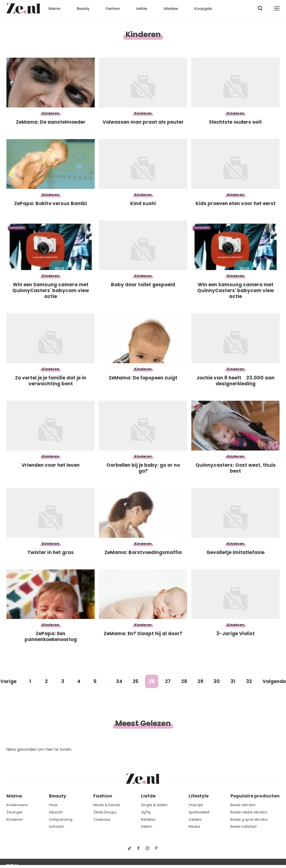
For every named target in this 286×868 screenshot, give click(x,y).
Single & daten (154, 805)
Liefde (142, 9)
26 (152, 681)
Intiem (147, 826)
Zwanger (15, 812)
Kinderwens (17, 805)
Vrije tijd (196, 805)
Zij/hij (146, 812)
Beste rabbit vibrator (249, 812)
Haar (53, 805)
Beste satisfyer (244, 826)
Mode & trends (107, 805)
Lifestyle (171, 9)
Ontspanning (61, 819)
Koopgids (203, 9)
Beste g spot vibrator (249, 819)
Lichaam (57, 826)
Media (194, 826)
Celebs (195, 819)
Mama (54, 9)
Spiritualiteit (199, 812)
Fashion (113, 9)
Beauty (83, 9)
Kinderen (15, 819)
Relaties (148, 819)
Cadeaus (102, 819)
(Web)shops (105, 812)
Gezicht (56, 812)
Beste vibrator (243, 805)
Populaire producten (255, 796)
